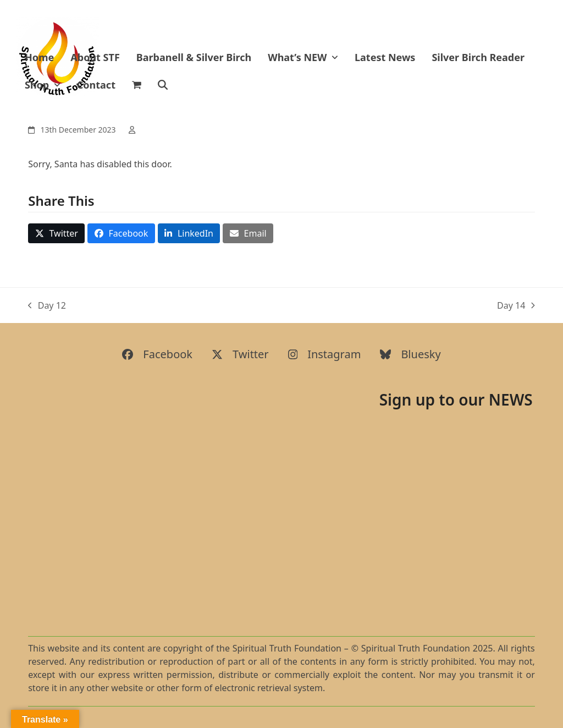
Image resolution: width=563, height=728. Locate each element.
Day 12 (47, 306)
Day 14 (516, 306)
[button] (137, 85)
